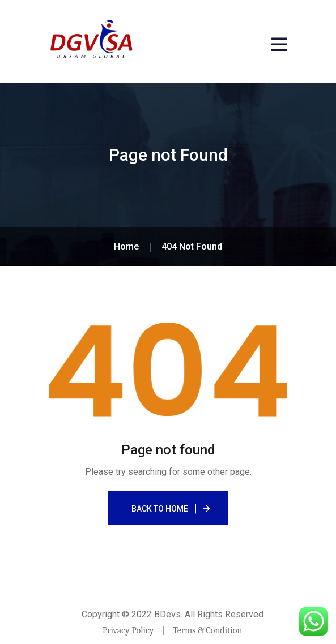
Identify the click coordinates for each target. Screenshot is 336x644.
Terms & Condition (207, 630)
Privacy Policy (128, 630)
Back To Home (160, 509)
